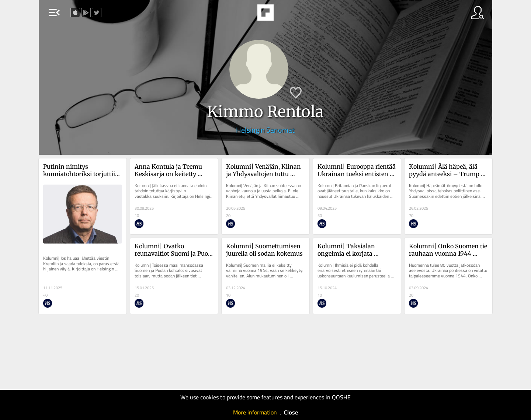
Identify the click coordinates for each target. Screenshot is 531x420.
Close (291, 412)
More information (255, 412)
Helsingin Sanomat (265, 130)
